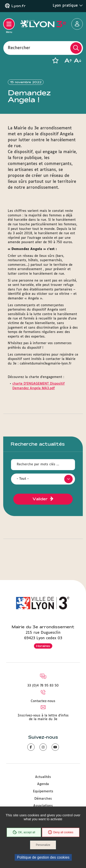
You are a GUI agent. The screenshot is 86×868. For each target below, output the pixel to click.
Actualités (43, 777)
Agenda (43, 784)
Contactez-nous (43, 701)
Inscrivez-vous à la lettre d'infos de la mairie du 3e (43, 717)
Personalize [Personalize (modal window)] (43, 845)
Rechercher (19, 48)
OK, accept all (24, 832)
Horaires (43, 646)
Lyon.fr (19, 6)
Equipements (43, 791)
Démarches (43, 799)
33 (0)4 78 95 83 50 (43, 686)
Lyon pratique (68, 5)
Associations (43, 806)
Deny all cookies (61, 832)
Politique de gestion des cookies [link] (43, 857)
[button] (55, 61)
